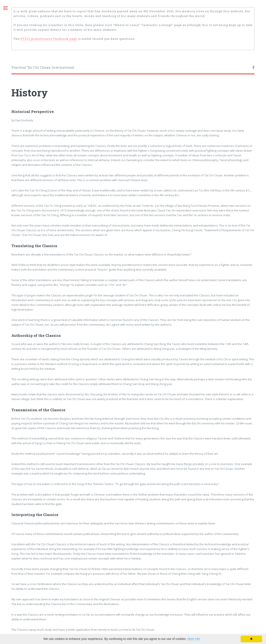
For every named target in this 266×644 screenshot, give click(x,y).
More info (194, 639)
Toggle (8, 8)
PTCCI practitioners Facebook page (49, 39)
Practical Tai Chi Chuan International (43, 67)
